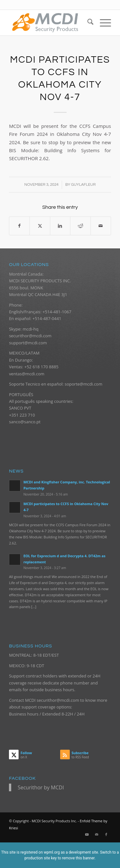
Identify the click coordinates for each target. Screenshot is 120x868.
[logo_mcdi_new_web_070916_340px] (50, 23)
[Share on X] (40, 226)
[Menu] (102, 23)
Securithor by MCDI (41, 787)
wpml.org (52, 852)
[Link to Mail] (97, 834)
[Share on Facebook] (19, 226)
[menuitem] (87, 23)
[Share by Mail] (101, 226)
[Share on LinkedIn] (60, 226)
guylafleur (83, 185)
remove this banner (78, 858)
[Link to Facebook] (106, 834)
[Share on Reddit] (80, 226)
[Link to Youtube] (87, 834)
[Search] (87, 23)
